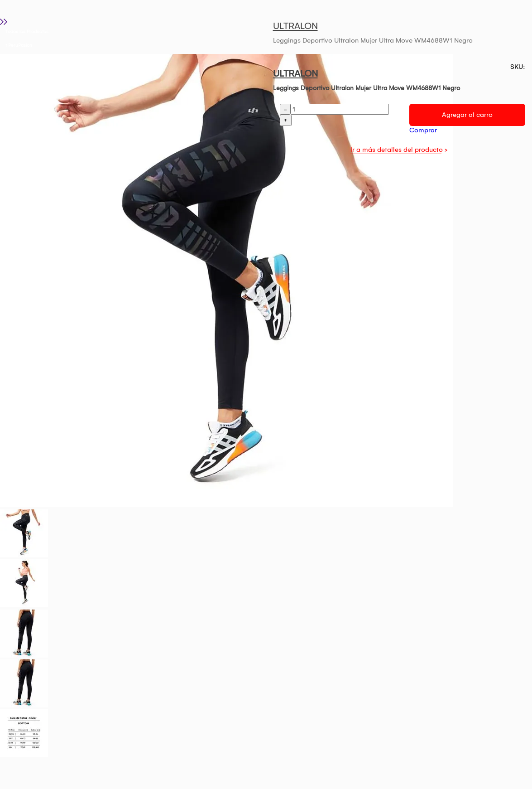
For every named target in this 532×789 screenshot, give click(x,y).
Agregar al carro (467, 115)
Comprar (423, 130)
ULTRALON (295, 26)
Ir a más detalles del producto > (399, 150)
